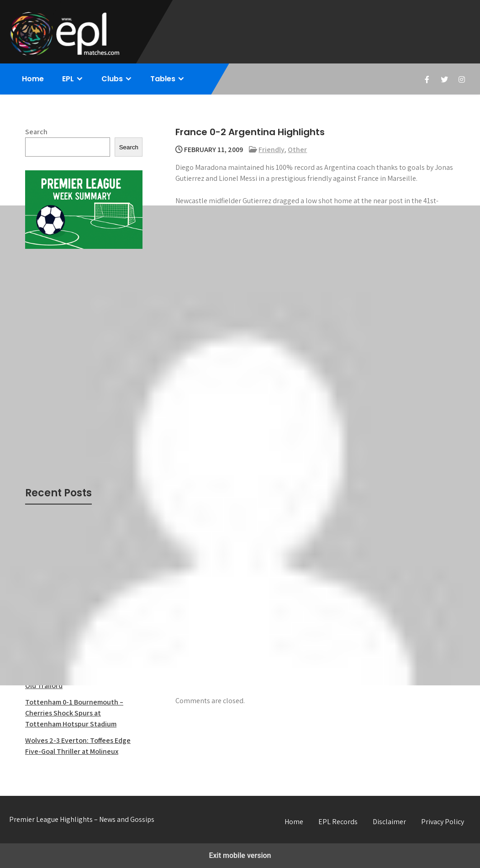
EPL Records (338, 822)
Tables (163, 79)
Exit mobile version (240, 855)
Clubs (112, 79)
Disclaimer (389, 822)
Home (33, 79)
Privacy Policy (443, 822)
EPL (68, 79)
